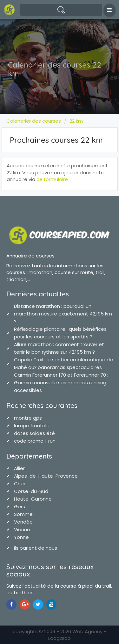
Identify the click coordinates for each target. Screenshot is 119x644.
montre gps (28, 418)
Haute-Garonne (33, 499)
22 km (76, 121)
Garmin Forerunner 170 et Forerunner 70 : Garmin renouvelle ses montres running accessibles (61, 383)
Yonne (21, 537)
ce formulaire (52, 179)
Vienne (22, 529)
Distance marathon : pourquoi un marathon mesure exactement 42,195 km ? (63, 314)
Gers (20, 507)
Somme (23, 514)
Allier (19, 468)
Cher (20, 484)
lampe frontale (32, 426)
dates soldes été (34, 433)
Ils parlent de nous (36, 548)
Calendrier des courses (34, 121)
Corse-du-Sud (31, 491)
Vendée (23, 522)
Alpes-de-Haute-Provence (46, 476)
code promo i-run (35, 441)
